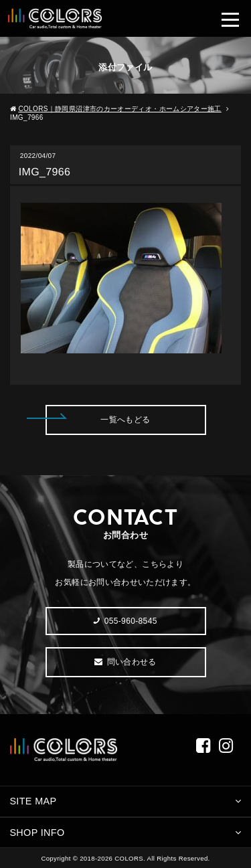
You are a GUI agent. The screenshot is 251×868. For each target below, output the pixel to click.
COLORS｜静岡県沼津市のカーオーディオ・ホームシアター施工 (119, 109)
